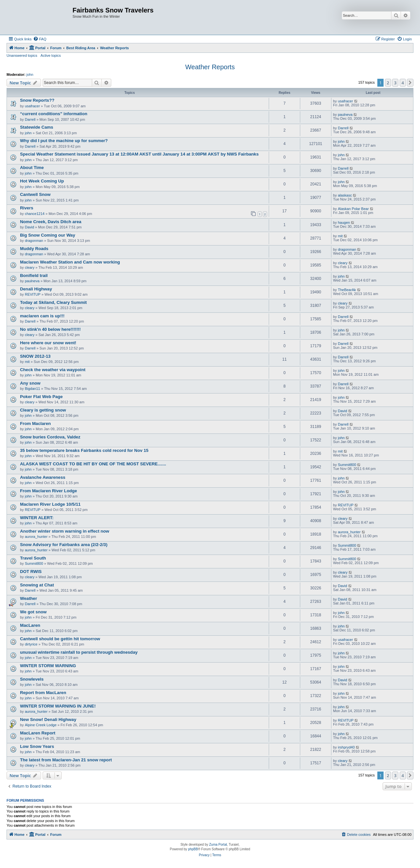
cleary (30, 267)
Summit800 (347, 465)
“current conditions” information (54, 114)
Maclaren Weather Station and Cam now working (70, 262)
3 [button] (395, 83)
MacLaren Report (38, 733)
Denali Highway (36, 289)
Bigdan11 (33, 389)
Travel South (33, 558)
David (30, 227)
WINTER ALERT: (37, 518)
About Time (32, 168)
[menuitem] (40, 39)
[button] (410, 83)
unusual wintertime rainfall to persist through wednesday (79, 652)
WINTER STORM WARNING (48, 666)
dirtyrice (31, 644)
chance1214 (35, 214)
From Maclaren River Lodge (49, 491)
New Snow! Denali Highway (48, 720)
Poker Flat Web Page (41, 397)
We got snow (33, 612)
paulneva (345, 115)
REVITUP (33, 294)
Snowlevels (32, 679)
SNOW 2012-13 (35, 356)
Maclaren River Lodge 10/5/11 (50, 504)
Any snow (30, 383)
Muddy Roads (34, 249)
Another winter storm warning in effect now (65, 531)
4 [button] (403, 83)
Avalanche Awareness (43, 477)
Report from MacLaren (43, 693)
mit (340, 236)
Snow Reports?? (37, 100)
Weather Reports (210, 67)
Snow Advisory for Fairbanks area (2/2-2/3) (64, 545)
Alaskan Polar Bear (353, 209)
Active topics (51, 55)
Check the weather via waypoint (53, 370)
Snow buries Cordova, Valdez (50, 437)
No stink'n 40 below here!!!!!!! (50, 329)
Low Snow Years (37, 746)
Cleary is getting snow (43, 410)
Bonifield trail (34, 275)
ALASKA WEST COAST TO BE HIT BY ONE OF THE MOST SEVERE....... (93, 464)
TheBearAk (347, 290)
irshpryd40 (346, 747)
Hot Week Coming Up (42, 181)
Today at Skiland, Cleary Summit (53, 302)
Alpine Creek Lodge (41, 725)
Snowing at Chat (37, 585)
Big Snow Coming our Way (48, 235)
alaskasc (345, 195)
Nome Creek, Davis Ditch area (51, 222)
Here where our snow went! (48, 343)
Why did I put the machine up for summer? (64, 141)
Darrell (30, 119)
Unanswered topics (22, 55)
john (30, 74)
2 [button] (388, 83)
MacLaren (30, 625)
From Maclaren (35, 423)
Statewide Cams (37, 127)
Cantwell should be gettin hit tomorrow (60, 639)
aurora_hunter (36, 537)
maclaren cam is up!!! (42, 316)
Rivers (27, 208)
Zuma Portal (218, 845)
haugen (344, 222)
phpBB (193, 849)
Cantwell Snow (35, 194)
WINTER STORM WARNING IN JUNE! (58, 706)
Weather (29, 598)
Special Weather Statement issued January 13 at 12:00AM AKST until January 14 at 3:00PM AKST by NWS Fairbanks (139, 154)
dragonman (34, 241)
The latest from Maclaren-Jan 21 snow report (66, 760)
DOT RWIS (31, 572)
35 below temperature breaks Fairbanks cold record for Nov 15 (84, 450)
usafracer (32, 106)
